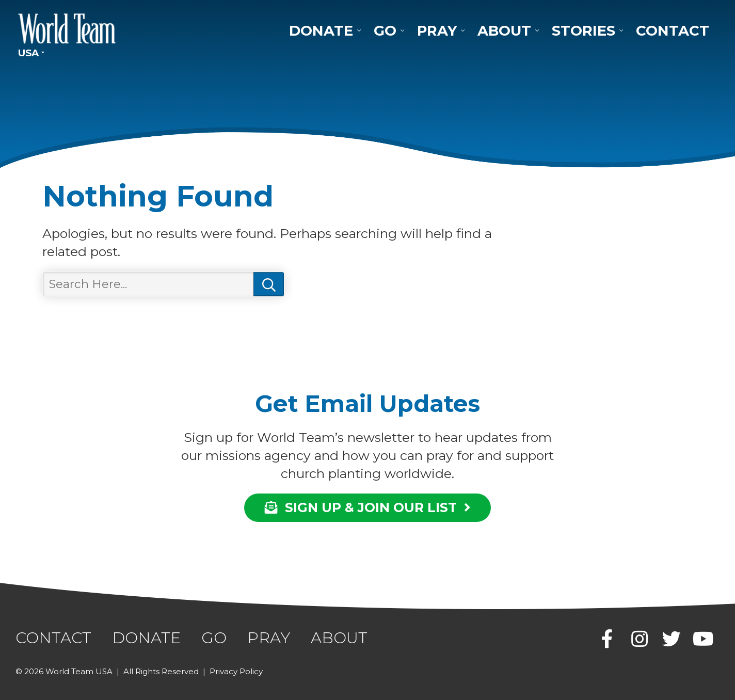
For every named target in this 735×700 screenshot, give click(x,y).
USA (28, 53)
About (504, 30)
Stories (584, 30)
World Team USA (67, 28)
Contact (673, 30)
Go (385, 30)
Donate (321, 30)
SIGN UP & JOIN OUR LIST (367, 507)
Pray (437, 30)
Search (269, 284)
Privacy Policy (236, 671)
